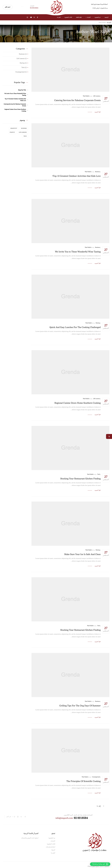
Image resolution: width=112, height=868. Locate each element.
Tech (99, 474)
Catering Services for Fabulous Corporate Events (77, 100)
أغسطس (106, 99)
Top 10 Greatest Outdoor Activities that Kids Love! (76, 176)
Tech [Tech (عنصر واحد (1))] (25, 136)
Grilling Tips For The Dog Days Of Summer (80, 706)
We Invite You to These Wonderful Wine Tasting (78, 252)
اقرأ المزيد (98, 112)
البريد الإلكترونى (68, 815)
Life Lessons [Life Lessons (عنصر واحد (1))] (23, 132)
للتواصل (32, 6)
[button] (100, 864)
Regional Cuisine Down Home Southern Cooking (78, 403)
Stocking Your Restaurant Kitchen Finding (80, 479)
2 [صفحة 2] (104, 806)
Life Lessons (96, 96)
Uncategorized (96, 777)
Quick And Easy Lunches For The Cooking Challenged (75, 327)
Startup (98, 323)
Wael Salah (86, 96)
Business (97, 172)
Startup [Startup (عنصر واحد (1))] (12, 132)
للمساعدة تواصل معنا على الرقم (83, 815)
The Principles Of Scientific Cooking (84, 781)
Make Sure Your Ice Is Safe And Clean (82, 554)
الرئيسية (109, 23)
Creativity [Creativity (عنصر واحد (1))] (14, 128)
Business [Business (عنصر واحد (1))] (24, 128)
